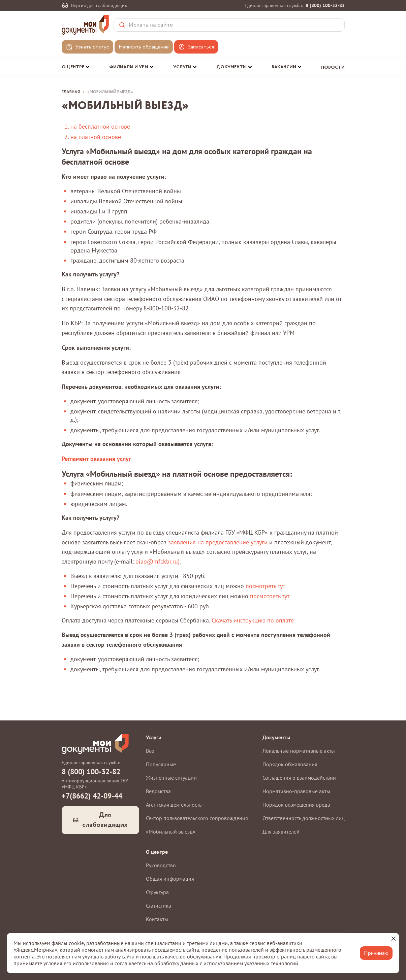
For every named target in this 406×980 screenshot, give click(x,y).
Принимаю (376, 953)
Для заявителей (281, 832)
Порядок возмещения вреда (296, 805)
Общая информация (170, 879)
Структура (157, 892)
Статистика (159, 906)
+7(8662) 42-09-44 (92, 796)
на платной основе (96, 137)
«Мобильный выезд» (110, 92)
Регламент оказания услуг (96, 459)
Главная (71, 92)
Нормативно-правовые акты (296, 791)
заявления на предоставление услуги (218, 542)
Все (150, 751)
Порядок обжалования (290, 764)
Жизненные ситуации (171, 778)
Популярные (161, 764)
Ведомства (158, 791)
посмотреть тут (265, 586)
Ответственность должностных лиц (304, 818)
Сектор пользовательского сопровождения (197, 818)
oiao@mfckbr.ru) (158, 561)
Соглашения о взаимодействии (299, 778)
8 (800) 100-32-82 (325, 5)
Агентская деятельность (174, 805)
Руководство (161, 865)
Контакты (157, 919)
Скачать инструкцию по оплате (253, 620)
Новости (333, 67)
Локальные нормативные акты (299, 751)
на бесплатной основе (100, 126)
